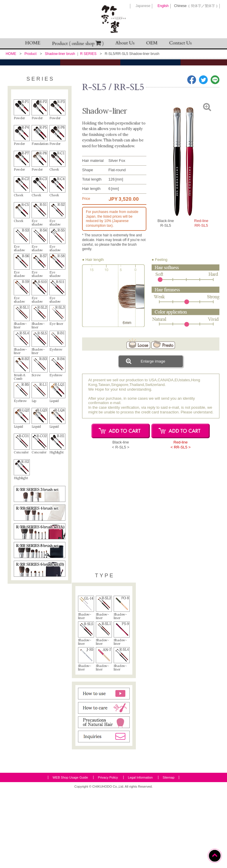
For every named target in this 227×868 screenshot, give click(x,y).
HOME (33, 43)
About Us (125, 43)
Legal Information (140, 855)
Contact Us (180, 43)
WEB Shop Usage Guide (70, 855)
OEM (152, 43)
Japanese (143, 6)
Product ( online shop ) (78, 43)
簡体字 (196, 6)
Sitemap (169, 855)
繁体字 (210, 6)
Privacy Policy (108, 855)
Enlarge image (145, 415)
